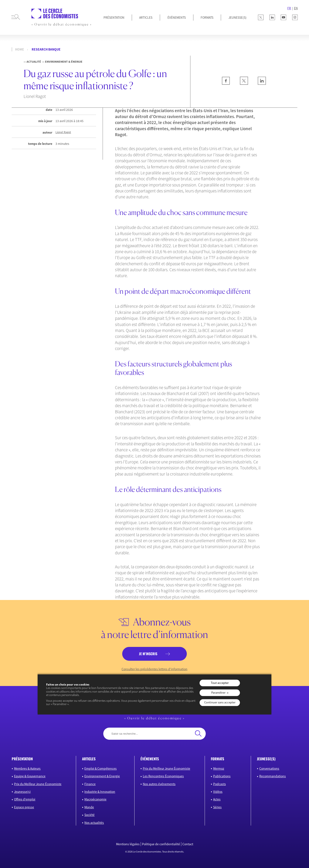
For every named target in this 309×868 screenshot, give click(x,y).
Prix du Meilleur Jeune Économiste (38, 784)
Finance (90, 784)
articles (89, 759)
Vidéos (218, 792)
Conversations (269, 768)
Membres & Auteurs (27, 768)
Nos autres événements (159, 784)
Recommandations (273, 776)
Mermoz (219, 768)
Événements (177, 18)
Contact (188, 844)
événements (150, 759)
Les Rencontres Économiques (163, 776)
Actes (217, 799)
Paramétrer (218, 693)
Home (20, 49)
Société (89, 815)
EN (296, 8)
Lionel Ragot (63, 132)
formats (218, 759)
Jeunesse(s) (22, 792)
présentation (22, 759)
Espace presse (24, 807)
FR (289, 8)
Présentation (114, 18)
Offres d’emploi (25, 799)
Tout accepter (220, 683)
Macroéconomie (95, 799)
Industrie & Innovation (100, 792)
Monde (89, 807)
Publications (222, 776)
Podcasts (220, 784)
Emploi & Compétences (101, 768)
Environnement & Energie (102, 776)
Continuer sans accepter (220, 703)
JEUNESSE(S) (237, 18)
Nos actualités (94, 823)
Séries (217, 807)
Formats (207, 18)
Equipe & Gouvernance (30, 776)
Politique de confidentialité (161, 844)
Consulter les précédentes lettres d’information (154, 669)
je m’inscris (148, 654)
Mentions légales (128, 844)
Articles (146, 18)
